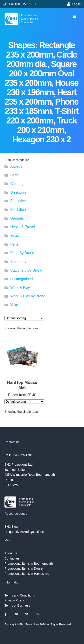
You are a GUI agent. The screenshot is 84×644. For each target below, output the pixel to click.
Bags (14, 175)
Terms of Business (17, 605)
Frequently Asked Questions (24, 532)
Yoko (14, 305)
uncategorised (22, 279)
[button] (74, 16)
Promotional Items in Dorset (24, 568)
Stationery (18, 262)
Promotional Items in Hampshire (27, 574)
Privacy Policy (14, 600)
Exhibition (18, 210)
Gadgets (17, 218)
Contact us (12, 558)
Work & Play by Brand (28, 296)
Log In (76, 4)
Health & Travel (23, 227)
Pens (14, 244)
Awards (16, 166)
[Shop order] (24, 318)
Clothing (17, 184)
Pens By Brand (22, 253)
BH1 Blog (11, 527)
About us (11, 553)
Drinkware (18, 192)
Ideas (15, 236)
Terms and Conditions (20, 595)
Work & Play (20, 288)
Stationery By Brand (26, 270)
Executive (18, 201)
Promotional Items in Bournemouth (29, 564)
